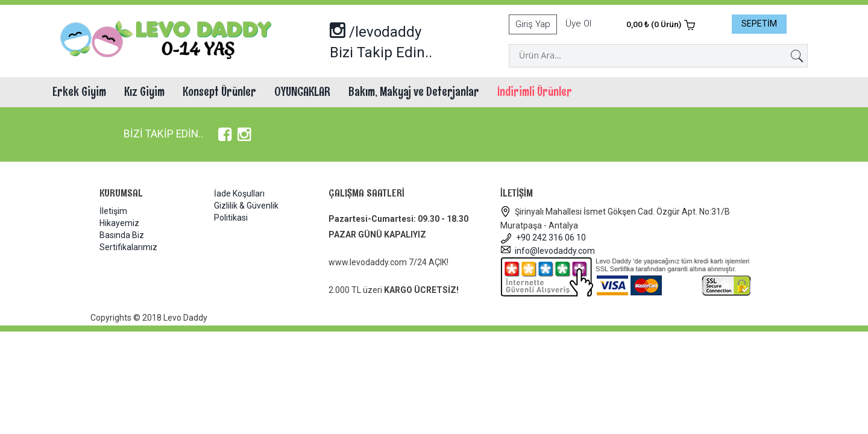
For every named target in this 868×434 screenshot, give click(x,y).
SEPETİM (759, 24)
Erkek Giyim (79, 92)
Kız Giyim (144, 92)
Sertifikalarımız (128, 247)
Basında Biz (122, 235)
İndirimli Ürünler (535, 92)
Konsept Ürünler (219, 92)
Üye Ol (578, 24)
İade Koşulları (239, 193)
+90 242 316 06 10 (543, 237)
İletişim (113, 211)
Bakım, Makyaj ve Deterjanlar (414, 92)
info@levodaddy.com (548, 251)
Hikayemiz (119, 223)
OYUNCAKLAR (302, 92)
